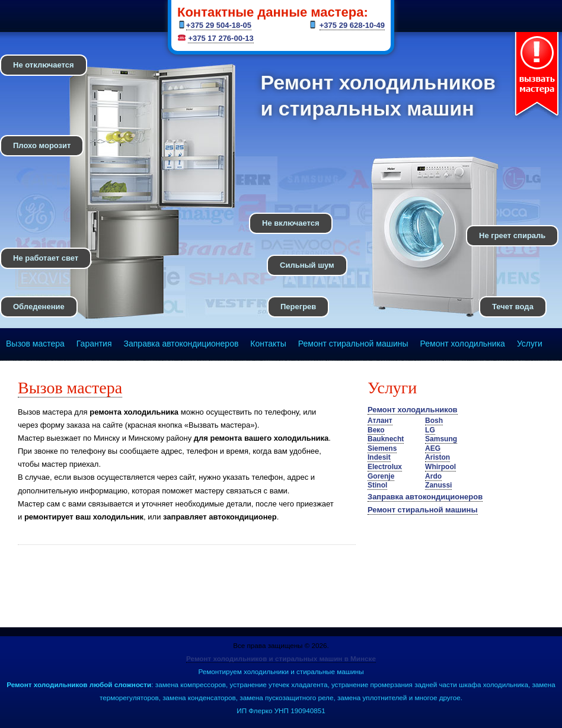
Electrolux (385, 467)
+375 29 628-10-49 (352, 25)
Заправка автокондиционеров (181, 344)
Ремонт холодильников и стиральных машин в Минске (281, 658)
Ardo (433, 476)
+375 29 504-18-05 (219, 25)
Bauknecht (386, 439)
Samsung (441, 439)
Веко (376, 430)
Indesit (379, 457)
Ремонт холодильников (413, 410)
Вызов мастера (35, 344)
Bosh (434, 421)
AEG (433, 448)
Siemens (382, 448)
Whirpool (440, 467)
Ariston (438, 457)
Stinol (377, 485)
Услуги (530, 344)
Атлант (380, 421)
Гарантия (94, 344)
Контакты (268, 344)
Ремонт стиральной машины (353, 344)
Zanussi (438, 485)
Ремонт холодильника (463, 344)
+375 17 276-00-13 (221, 38)
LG (430, 430)
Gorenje (381, 476)
